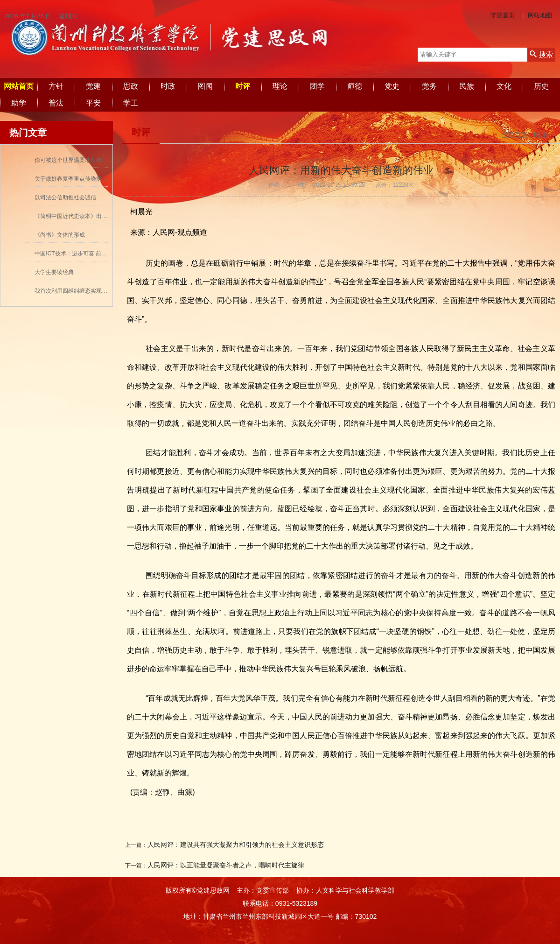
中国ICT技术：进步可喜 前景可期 (76, 254)
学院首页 (503, 15)
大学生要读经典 (54, 272)
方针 (56, 86)
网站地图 (540, 15)
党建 (93, 86)
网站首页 (19, 86)
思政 (131, 86)
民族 (467, 86)
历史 (541, 86)
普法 (56, 103)
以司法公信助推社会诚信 (65, 197)
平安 (93, 103)
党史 (392, 86)
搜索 (541, 54)
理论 (280, 86)
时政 (168, 86)
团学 (317, 86)
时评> (542, 135)
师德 (355, 86)
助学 (19, 103)
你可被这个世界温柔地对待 (68, 160)
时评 (243, 86)
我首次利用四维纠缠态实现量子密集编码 (85, 291)
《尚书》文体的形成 (60, 235)
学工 (131, 103)
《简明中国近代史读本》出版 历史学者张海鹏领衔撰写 (102, 216)
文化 (504, 86)
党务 (429, 86)
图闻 (205, 86)
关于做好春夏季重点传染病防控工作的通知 (88, 179)
